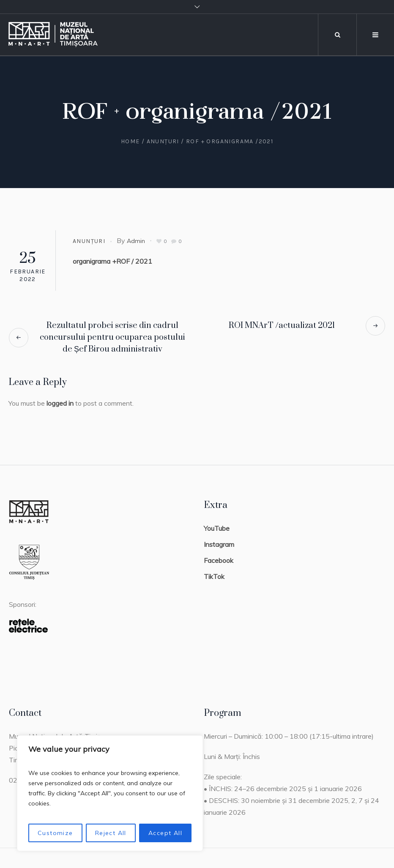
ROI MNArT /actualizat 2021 (282, 326)
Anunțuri (163, 141)
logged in (60, 403)
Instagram (219, 544)
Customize (55, 833)
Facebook (219, 560)
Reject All (111, 833)
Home (130, 141)
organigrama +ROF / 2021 (112, 261)
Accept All (165, 833)
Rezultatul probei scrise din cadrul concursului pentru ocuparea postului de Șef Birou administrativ (112, 337)
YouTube (217, 528)
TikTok (214, 576)
